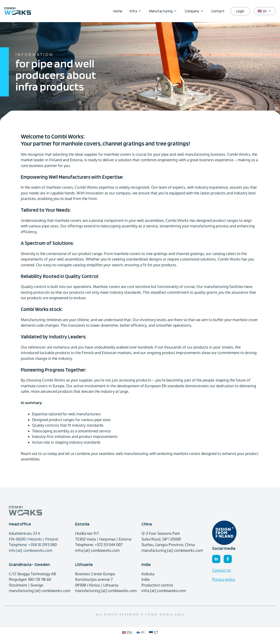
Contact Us (222, 570)
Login (240, 11)
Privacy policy (224, 579)
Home (118, 11)
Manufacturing (165, 11)
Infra (138, 11)
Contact (218, 11)
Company (196, 11)
